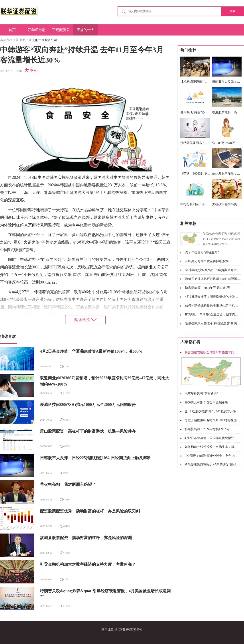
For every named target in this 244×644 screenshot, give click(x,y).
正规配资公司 (61, 32)
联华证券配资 (37, 32)
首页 (12, 30)
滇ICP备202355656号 (129, 629)
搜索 (232, 11)
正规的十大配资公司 (85, 32)
